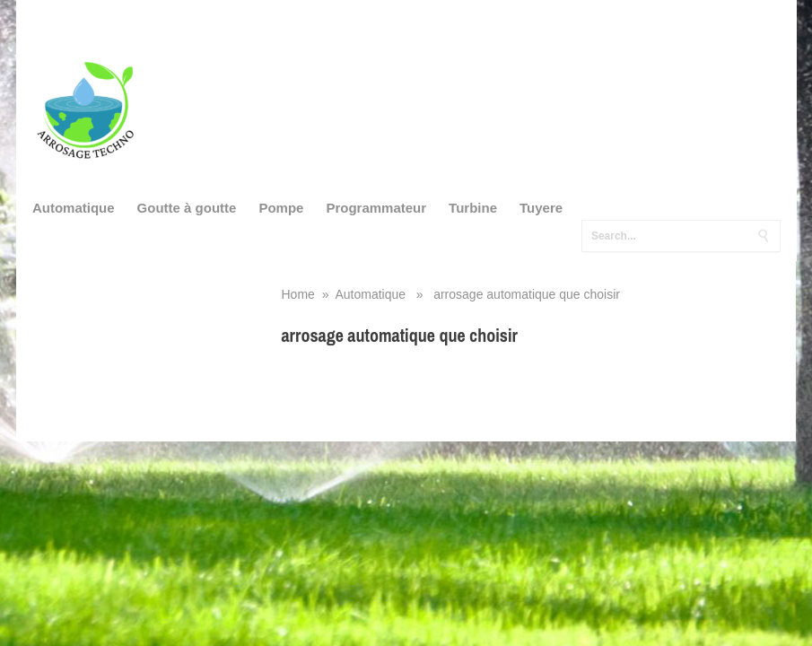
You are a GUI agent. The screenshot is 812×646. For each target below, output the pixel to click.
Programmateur (376, 208)
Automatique (74, 208)
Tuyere (541, 208)
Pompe (281, 208)
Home (298, 294)
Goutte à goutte (187, 208)
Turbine (473, 208)
